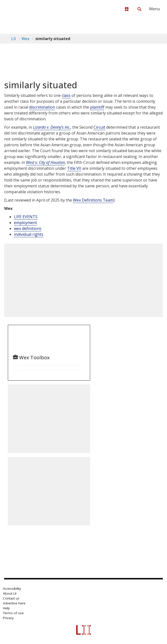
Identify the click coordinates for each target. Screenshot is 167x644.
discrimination (42, 107)
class (66, 95)
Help (6, 608)
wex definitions (28, 228)
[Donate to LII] (127, 9)
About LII (10, 593)
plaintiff (97, 107)
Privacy (8, 618)
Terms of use (13, 613)
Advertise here (14, 603)
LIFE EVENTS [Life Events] (26, 217)
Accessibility (12, 588)
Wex (25, 39)
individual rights (29, 234)
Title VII (74, 168)
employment (25, 223)
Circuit (99, 127)
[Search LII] (139, 9)
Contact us (11, 598)
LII (14, 39)
